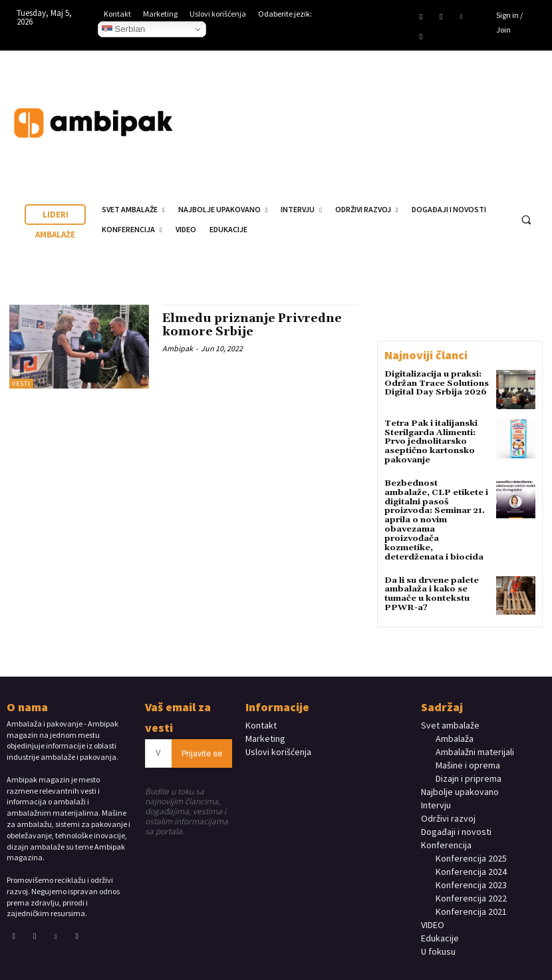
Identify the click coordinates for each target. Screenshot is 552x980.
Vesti (21, 384)
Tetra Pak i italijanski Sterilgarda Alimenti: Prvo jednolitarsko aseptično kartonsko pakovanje (430, 441)
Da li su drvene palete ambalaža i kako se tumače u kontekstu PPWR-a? (430, 578)
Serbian (124, 29)
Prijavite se (202, 737)
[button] (526, 220)
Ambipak (178, 347)
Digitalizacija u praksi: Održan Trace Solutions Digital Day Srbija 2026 (435, 383)
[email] (159, 737)
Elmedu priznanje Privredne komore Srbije (254, 325)
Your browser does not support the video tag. (446, 110)
